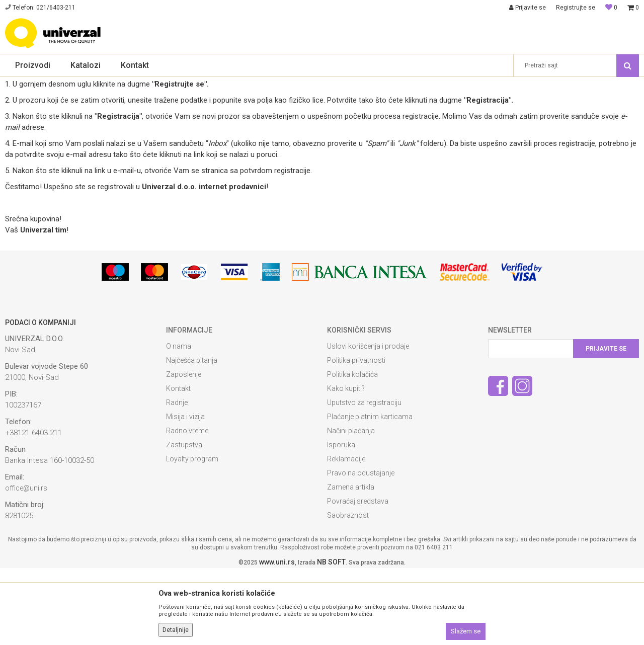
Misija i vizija (185, 494)
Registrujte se (576, 8)
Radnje (177, 479)
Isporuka (341, 522)
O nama (179, 423)
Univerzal (18, 84)
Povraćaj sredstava (358, 578)
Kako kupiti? (346, 465)
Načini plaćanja (351, 508)
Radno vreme (187, 508)
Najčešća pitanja (192, 437)
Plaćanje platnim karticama (370, 494)
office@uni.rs (26, 565)
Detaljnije (176, 630)
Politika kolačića (352, 451)
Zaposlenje (184, 451)
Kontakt (178, 465)
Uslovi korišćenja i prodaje (368, 423)
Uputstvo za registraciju (364, 479)
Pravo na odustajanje (361, 550)
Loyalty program (192, 536)
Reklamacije (346, 536)
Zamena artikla (351, 564)
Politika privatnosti (356, 437)
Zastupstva (184, 522)
